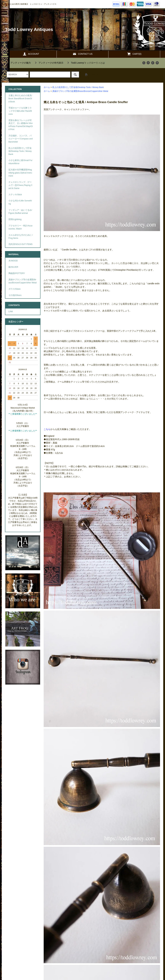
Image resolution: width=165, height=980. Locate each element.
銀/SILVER (13, 267)
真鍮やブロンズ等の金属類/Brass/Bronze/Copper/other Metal (80, 91)
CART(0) (134, 54)
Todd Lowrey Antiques (29, 29)
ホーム (47, 87)
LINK (11, 312)
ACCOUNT (31, 54)
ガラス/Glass (15, 289)
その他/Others (15, 295)
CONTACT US (82, 54)
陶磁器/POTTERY (17, 273)
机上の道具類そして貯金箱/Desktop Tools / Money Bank (78, 87)
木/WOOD (13, 261)
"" (19, 63)
